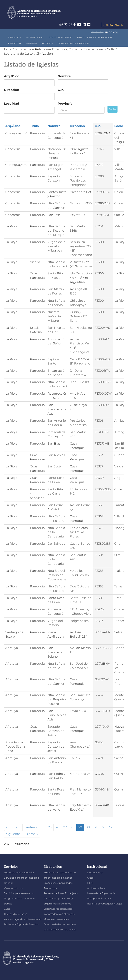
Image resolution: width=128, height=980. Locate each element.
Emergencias (113, 25)
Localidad (11, 104)
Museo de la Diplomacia (101, 893)
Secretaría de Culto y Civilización (28, 54)
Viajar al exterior (13, 888)
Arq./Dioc (12, 76)
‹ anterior (31, 827)
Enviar (112, 109)
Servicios (14, 37)
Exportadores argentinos (58, 909)
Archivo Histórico (97, 888)
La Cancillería (95, 873)
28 (73, 827)
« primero (13, 827)
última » (32, 834)
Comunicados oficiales (74, 43)
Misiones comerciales (56, 919)
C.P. (61, 90)
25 (50, 827)
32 (102, 827)
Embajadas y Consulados (95, 37)
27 (65, 827)
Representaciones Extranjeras (61, 893)
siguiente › (14, 834)
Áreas (90, 878)
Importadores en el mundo (59, 914)
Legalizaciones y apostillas (19, 873)
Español (112, 33)
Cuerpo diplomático (16, 914)
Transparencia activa (99, 898)
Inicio (8, 49)
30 (88, 827)
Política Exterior (61, 37)
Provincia (65, 104)
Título (34, 126)
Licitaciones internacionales (60, 930)
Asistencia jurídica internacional (23, 919)
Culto (7, 909)
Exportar (14, 43)
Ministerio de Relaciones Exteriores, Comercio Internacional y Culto (65, 49)
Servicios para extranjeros (19, 893)
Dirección (11, 90)
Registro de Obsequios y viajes (105, 904)
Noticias (47, 43)
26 (57, 827)
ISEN (90, 883)
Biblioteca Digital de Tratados (21, 924)
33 (110, 827)
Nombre (64, 76)
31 (95, 827)
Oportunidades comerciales (60, 924)
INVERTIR (31, 43)
